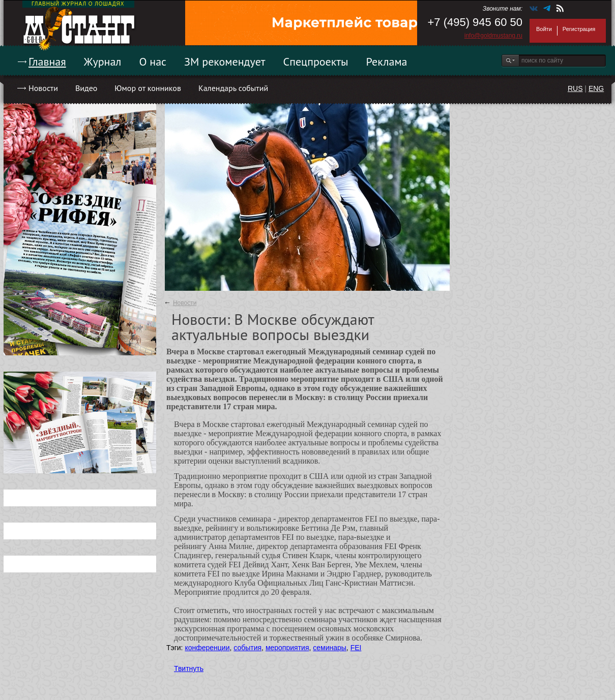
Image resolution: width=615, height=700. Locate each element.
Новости (43, 88)
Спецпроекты (316, 62)
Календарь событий (233, 88)
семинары (330, 648)
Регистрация (579, 29)
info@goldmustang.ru (493, 36)
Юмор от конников (148, 88)
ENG (596, 88)
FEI (356, 648)
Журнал (103, 62)
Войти (544, 29)
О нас (153, 62)
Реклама (387, 62)
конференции (207, 648)
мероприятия (287, 648)
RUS (575, 88)
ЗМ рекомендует (225, 62)
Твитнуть (189, 668)
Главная (47, 62)
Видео (86, 88)
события (247, 648)
